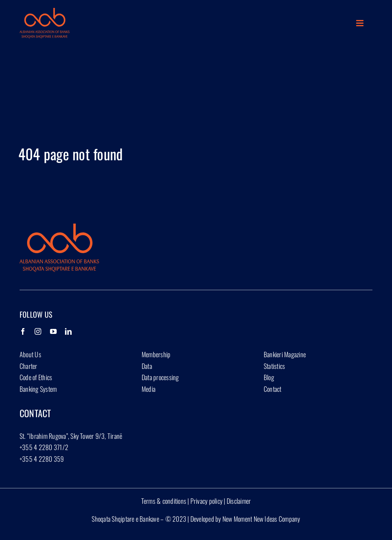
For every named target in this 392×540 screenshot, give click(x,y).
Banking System (38, 389)
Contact (273, 389)
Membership (156, 354)
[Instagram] (38, 331)
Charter (29, 366)
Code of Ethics (36, 377)
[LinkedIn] (68, 331)
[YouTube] (53, 331)
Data (147, 366)
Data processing (160, 377)
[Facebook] (23, 331)
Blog (269, 377)
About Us (30, 354)
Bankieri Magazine (285, 354)
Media (149, 389)
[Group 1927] (45, 11)
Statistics (274, 366)
